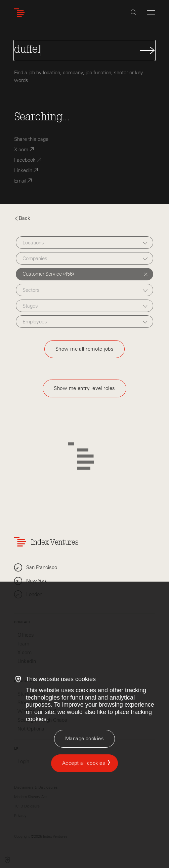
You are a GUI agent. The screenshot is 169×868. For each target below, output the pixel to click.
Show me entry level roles (84, 388)
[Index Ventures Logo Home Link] (21, 13)
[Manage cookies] (84, 739)
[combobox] (84, 243)
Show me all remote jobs (84, 349)
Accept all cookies (84, 763)
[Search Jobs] (84, 50)
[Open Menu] (151, 12)
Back (22, 218)
